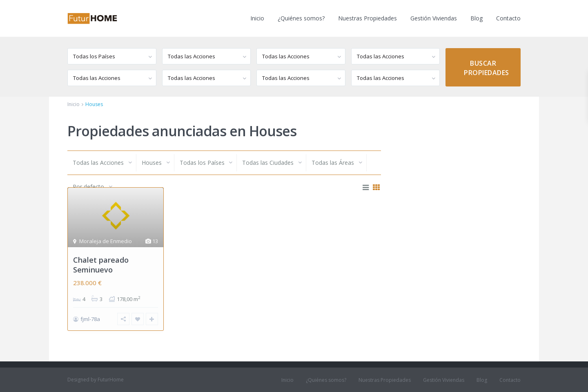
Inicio (257, 18)
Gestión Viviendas (434, 18)
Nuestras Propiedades (367, 18)
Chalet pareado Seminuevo (101, 265)
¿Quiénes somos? (301, 18)
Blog (477, 18)
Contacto (508, 18)
